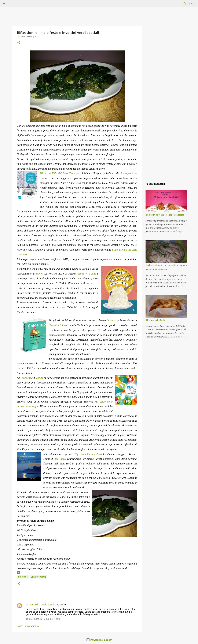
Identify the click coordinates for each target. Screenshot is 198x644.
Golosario (111, 320)
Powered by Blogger (99, 640)
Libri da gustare (39, 577)
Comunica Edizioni (58, 325)
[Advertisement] (166, 133)
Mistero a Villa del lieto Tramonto (60, 173)
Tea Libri (60, 459)
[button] (19, 43)
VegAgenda (27, 378)
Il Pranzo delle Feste (155, 320)
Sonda (40, 378)
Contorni (23, 577)
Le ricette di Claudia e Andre (41, 605)
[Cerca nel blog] (180, 4)
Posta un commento (28, 626)
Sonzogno (126, 173)
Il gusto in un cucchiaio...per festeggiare (165, 215)
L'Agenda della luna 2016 (88, 454)
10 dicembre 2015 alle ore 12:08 (43, 619)
